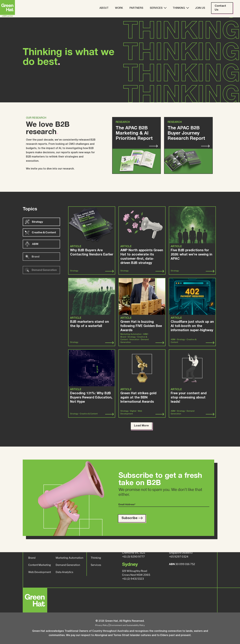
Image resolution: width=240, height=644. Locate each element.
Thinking (181, 8)
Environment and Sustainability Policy (127, 625)
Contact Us (220, 8)
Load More (141, 426)
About (104, 8)
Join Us (200, 8)
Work (119, 8)
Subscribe (132, 518)
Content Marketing (40, 565)
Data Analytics (64, 572)
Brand (32, 558)
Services (158, 8)
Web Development (40, 572)
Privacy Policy (102, 625)
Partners (136, 8)
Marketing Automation (69, 558)
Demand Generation (68, 565)
